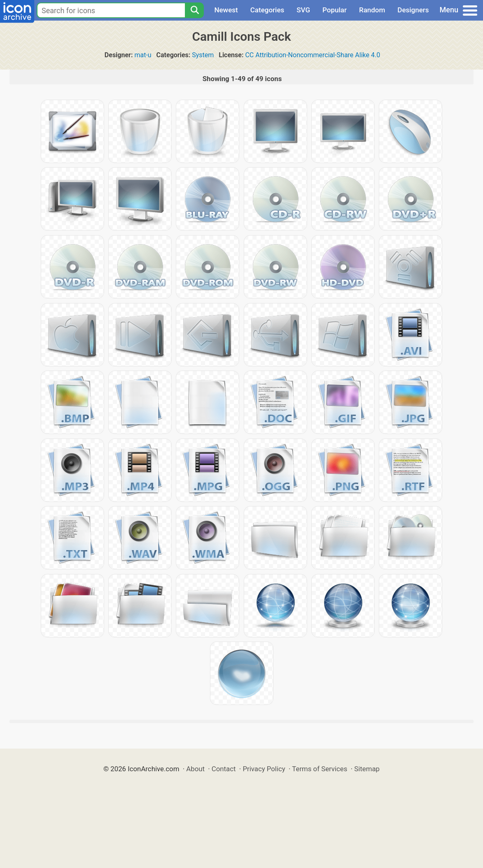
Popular (335, 10)
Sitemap (367, 769)
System (203, 55)
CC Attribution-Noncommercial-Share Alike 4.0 (313, 55)
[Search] (194, 10)
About (195, 769)
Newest (226, 10)
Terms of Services (320, 769)
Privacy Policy (264, 769)
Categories (267, 10)
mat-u (143, 55)
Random (372, 10)
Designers (413, 10)
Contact (224, 769)
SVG (303, 10)
